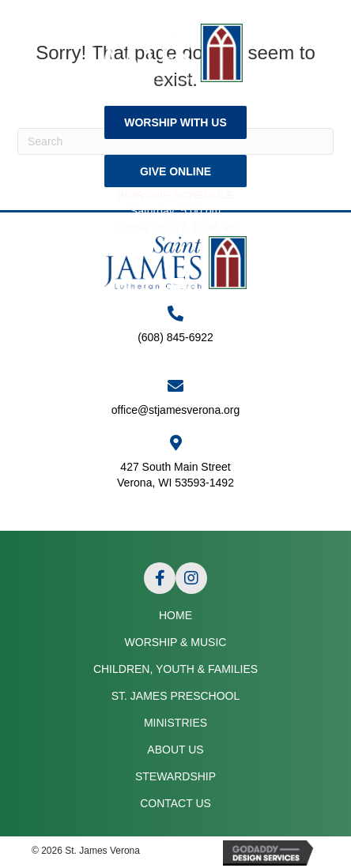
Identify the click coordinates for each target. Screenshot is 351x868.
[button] (175, 122)
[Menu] (175, 287)
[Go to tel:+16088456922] (175, 333)
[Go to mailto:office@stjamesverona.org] (175, 398)
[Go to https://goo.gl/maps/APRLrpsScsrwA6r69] (175, 470)
